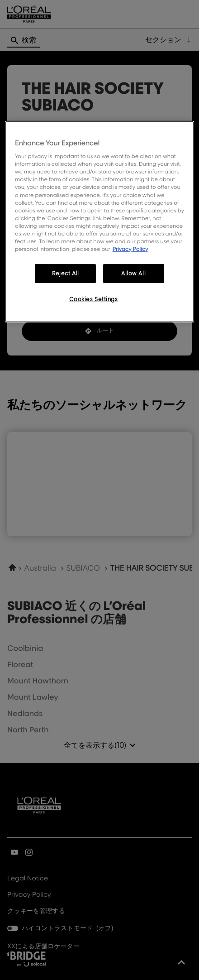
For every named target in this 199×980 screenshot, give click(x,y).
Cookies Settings (94, 299)
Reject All (66, 273)
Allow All (133, 273)
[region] (99, 222)
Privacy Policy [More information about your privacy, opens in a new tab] (130, 249)
